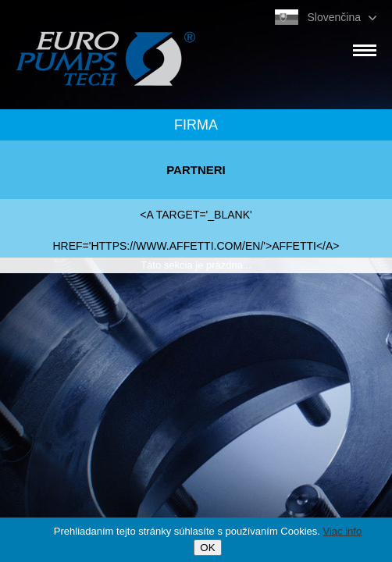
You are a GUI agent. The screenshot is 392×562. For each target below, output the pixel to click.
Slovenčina (335, 17)
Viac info (343, 531)
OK (207, 548)
